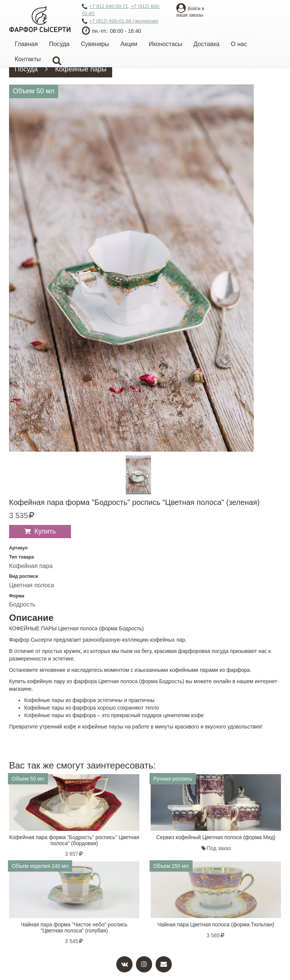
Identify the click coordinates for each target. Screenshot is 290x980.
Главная (26, 44)
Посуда (59, 44)
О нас (239, 44)
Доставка (207, 44)
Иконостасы (166, 44)
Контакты (28, 59)
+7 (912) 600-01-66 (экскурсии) (120, 22)
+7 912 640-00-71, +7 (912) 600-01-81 (121, 10)
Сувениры (95, 44)
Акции (129, 44)
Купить (45, 531)
